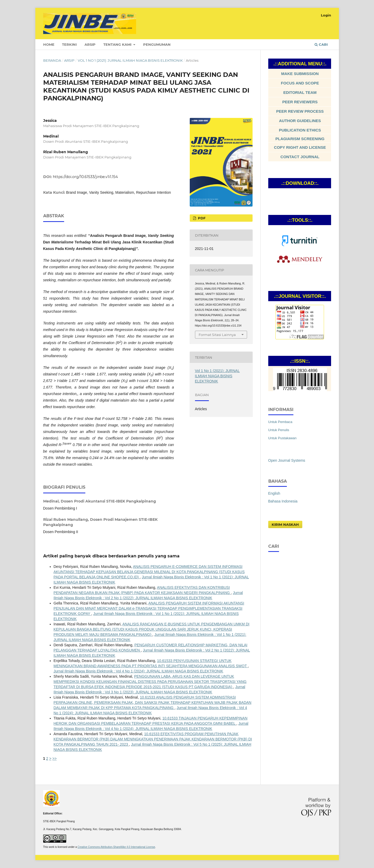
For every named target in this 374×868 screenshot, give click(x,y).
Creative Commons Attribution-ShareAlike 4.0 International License (116, 847)
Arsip (90, 44)
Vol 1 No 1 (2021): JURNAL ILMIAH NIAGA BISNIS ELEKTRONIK (130, 60)
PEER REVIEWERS (300, 102)
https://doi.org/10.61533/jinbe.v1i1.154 (85, 177)
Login (326, 15)
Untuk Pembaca (280, 422)
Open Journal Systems (287, 460)
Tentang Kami (118, 44)
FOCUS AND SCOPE (300, 83)
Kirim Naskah (285, 524)
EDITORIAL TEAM (300, 92)
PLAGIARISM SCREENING (300, 139)
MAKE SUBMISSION (300, 74)
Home (49, 44)
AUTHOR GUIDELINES (300, 121)
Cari (321, 44)
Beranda (52, 60)
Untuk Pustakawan (283, 438)
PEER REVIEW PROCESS (300, 111)
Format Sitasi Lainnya (217, 335)
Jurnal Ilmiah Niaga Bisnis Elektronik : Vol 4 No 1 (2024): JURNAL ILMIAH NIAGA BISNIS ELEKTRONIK (138, 671)
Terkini (69, 44)
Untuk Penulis (279, 430)
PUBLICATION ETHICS (300, 130)
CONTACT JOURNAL (300, 157)
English (274, 493)
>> (54, 758)
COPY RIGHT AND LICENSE (300, 147)
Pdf (201, 218)
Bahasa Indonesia (283, 501)
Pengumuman (157, 44)
